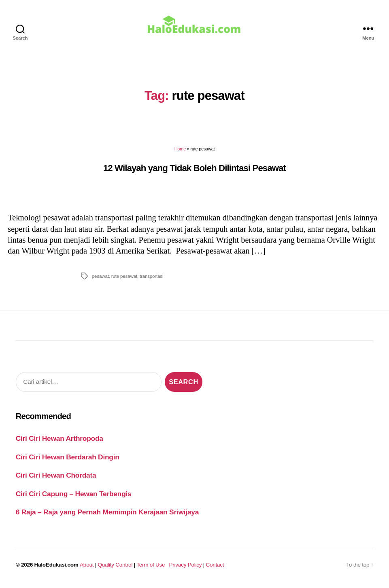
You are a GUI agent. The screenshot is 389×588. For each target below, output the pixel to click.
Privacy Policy (186, 566)
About (87, 566)
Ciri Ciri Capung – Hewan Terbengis (74, 495)
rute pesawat (124, 278)
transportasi (151, 278)
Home (180, 151)
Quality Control (115, 566)
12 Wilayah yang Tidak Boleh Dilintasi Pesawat (194, 170)
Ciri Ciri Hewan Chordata (56, 477)
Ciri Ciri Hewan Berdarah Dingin (68, 459)
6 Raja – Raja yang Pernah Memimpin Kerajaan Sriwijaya (107, 514)
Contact (215, 566)
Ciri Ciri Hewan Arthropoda (60, 440)
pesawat (100, 278)
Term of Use (151, 566)
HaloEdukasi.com (56, 566)
